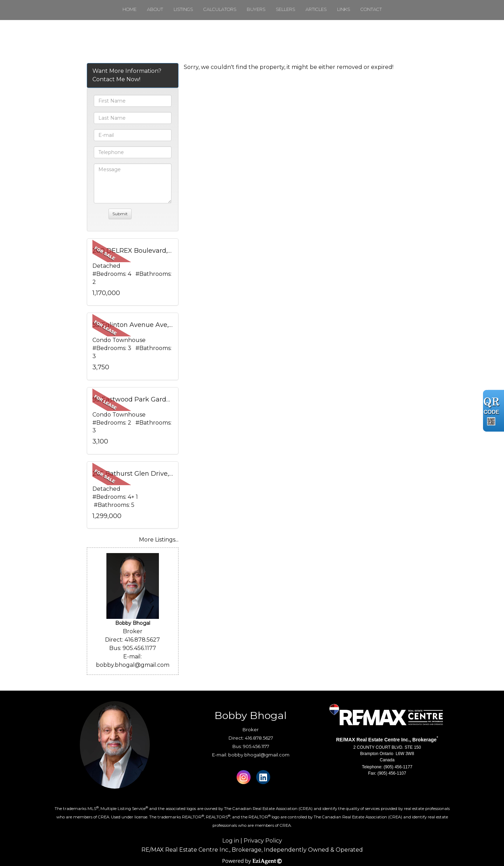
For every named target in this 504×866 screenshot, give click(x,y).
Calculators (220, 9)
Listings (183, 9)
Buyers (256, 9)
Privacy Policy (263, 841)
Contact (371, 9)
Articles (316, 9)
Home (129, 9)
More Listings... (159, 540)
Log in (231, 841)
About (155, 9)
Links (344, 9)
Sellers (285, 9)
